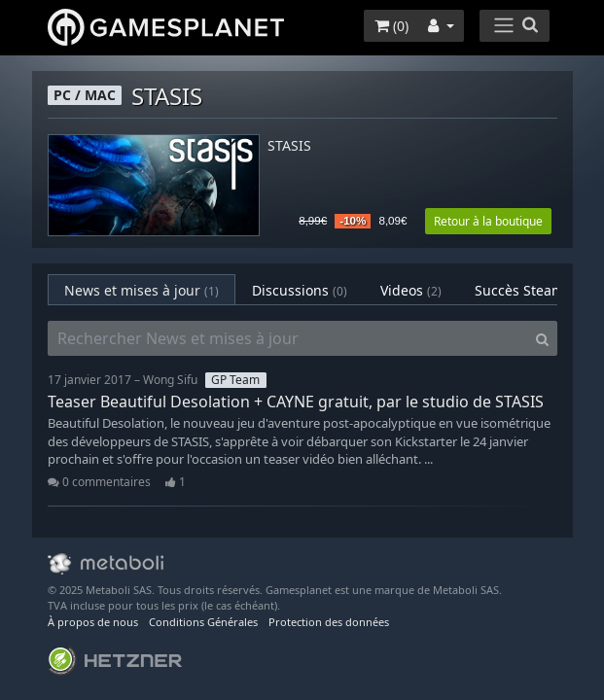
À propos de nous (93, 622)
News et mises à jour (142, 290)
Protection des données (329, 622)
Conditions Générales (203, 622)
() (391, 26)
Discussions (300, 290)
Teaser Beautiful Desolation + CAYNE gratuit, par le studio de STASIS (296, 402)
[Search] (542, 338)
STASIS (289, 146)
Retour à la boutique (488, 221)
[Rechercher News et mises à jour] (288, 338)
